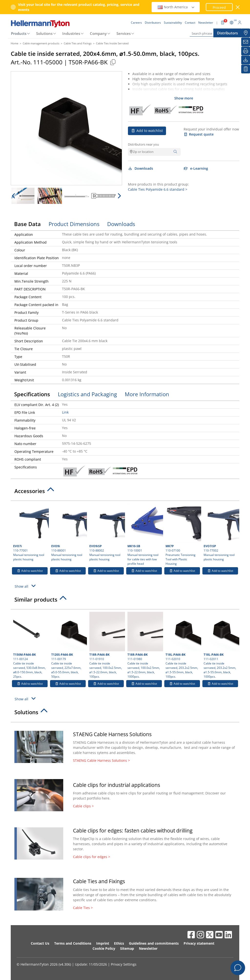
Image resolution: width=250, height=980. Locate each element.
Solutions (44, 33)
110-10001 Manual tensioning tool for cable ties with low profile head (145, 535)
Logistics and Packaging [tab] (87, 394)
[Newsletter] (246, 42)
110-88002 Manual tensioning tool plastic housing (107, 532)
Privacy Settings (124, 964)
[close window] (238, 7)
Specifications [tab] (32, 394)
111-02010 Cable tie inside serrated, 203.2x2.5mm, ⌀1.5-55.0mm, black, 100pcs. (183, 645)
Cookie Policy (104, 948)
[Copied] (113, 62)
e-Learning (196, 168)
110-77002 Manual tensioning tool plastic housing (221, 532)
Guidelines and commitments (154, 943)
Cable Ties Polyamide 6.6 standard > (158, 189)
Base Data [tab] (27, 224)
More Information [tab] (147, 394)
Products (19, 33)
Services (124, 33)
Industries (71, 33)
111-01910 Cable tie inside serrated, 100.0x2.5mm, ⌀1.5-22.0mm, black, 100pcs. (107, 645)
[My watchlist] (246, 69)
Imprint (103, 943)
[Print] (246, 51)
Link (65, 412)
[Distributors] (246, 33)
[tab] (125, 492)
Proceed (219, 7)
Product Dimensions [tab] (74, 224)
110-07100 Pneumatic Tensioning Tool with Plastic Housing (183, 535)
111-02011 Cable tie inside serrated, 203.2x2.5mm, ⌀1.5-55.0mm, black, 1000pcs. (221, 645)
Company (98, 33)
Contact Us (40, 943)
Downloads (141, 168)
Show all (26, 586)
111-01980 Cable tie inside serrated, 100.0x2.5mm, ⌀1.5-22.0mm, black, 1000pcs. (145, 645)
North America (176, 7)
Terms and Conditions (73, 943)
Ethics (119, 943)
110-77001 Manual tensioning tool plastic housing (30, 532)
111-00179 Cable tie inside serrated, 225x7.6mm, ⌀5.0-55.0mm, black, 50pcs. (68, 645)
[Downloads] (246, 60)
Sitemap (127, 948)
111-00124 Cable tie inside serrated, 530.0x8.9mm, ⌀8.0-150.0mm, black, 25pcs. (30, 645)
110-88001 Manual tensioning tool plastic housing (68, 532)
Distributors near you (143, 144)
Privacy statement (199, 943)
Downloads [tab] (121, 224)
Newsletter (148, 948)
